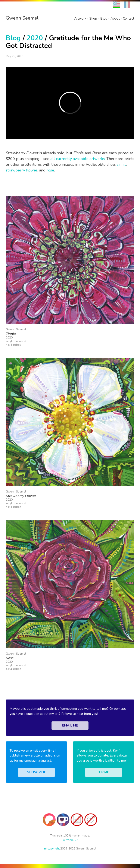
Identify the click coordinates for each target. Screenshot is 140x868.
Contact (129, 19)
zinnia (122, 164)
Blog (104, 19)
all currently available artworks (78, 159)
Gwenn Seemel (22, 18)
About (115, 19)
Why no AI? (70, 840)
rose (50, 170)
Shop (93, 19)
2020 (35, 38)
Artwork (80, 19)
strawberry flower (22, 170)
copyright (52, 849)
